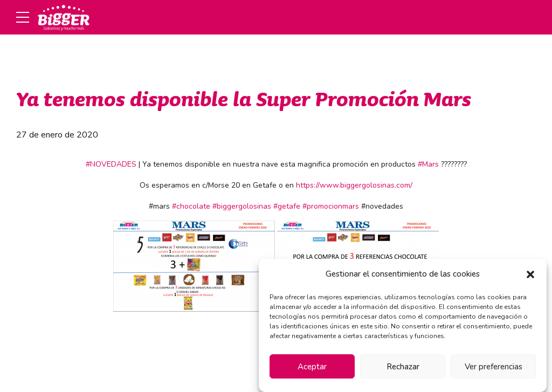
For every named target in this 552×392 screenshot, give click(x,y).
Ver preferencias (494, 367)
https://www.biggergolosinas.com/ (354, 185)
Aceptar (312, 367)
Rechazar (403, 367)
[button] (530, 274)
